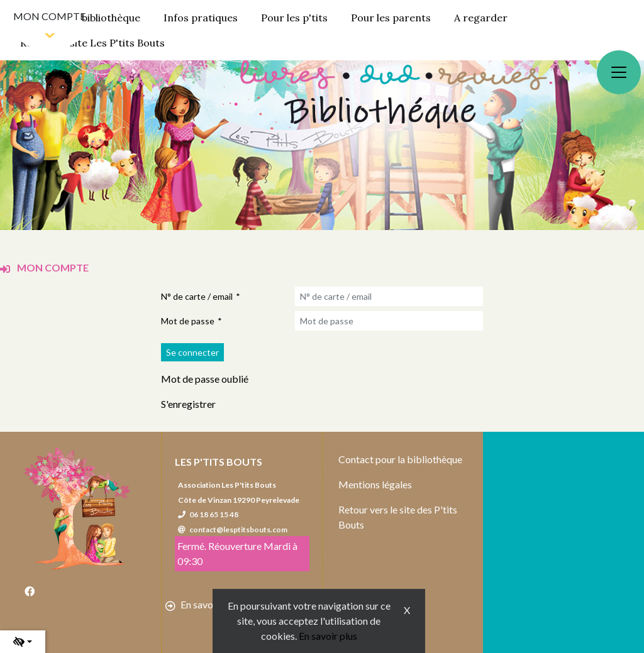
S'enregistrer (188, 404)
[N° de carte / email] (389, 296)
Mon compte (49, 16)
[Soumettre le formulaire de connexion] (192, 352)
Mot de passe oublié (205, 379)
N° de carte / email (197, 296)
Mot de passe (188, 321)
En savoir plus (328, 636)
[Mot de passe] (389, 321)
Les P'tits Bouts (219, 462)
